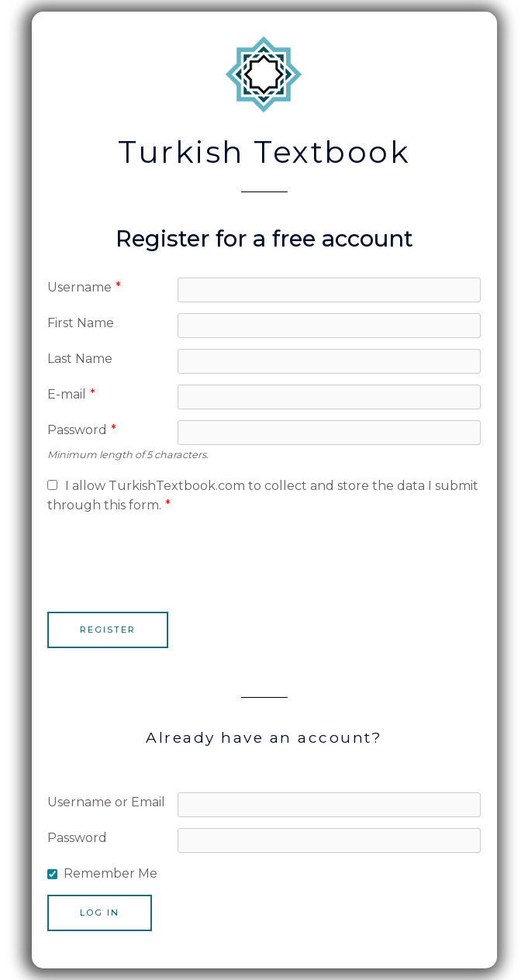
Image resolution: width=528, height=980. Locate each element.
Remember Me (110, 873)
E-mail (71, 394)
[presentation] (165, 557)
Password (82, 430)
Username (84, 287)
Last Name (80, 359)
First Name (81, 323)
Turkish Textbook (264, 152)
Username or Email (106, 802)
